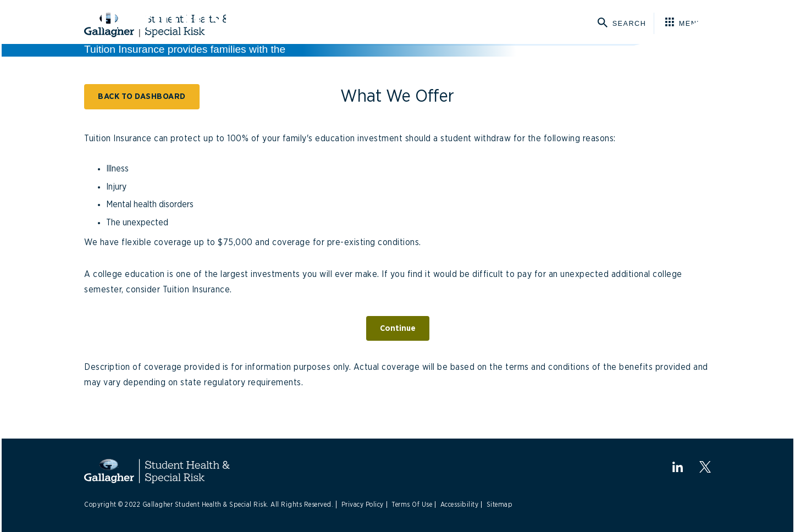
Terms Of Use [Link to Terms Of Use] (412, 505)
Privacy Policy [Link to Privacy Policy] (363, 505)
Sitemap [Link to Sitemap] (500, 505)
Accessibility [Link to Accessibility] (460, 505)
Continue (398, 328)
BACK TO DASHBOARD (142, 96)
